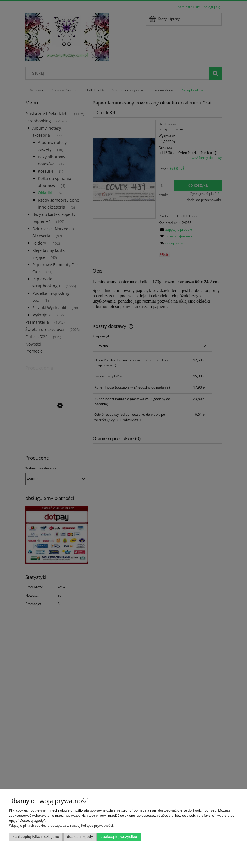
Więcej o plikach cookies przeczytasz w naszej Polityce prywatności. (61, 825)
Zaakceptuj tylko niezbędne (36, 837)
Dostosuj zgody (80, 837)
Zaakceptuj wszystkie (119, 837)
